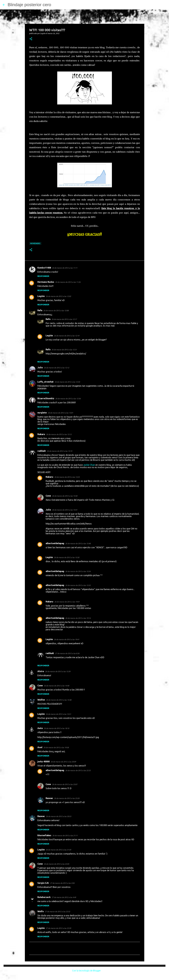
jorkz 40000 (44, 762)
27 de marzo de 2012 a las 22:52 (57, 912)
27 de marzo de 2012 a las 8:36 (67, 653)
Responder (43, 276)
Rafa (40, 310)
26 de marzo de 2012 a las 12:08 (56, 310)
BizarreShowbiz (46, 398)
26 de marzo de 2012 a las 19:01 (67, 602)
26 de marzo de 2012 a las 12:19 (67, 336)
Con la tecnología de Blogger (84, 971)
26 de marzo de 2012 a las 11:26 (68, 282)
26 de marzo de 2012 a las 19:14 (78, 618)
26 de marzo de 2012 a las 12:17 (64, 319)
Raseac (49, 798)
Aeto (40, 728)
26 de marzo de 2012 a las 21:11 (65, 835)
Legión (41, 296)
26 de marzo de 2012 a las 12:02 (58, 296)
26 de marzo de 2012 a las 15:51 (58, 714)
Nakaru (41, 434)
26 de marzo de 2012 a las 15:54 (78, 571)
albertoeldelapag (55, 543)
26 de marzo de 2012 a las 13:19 (59, 451)
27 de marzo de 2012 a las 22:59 (58, 928)
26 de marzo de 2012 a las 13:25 (67, 477)
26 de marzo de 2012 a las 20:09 (63, 762)
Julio (40, 367)
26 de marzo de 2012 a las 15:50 (67, 557)
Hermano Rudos (46, 282)
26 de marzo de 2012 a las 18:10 (56, 728)
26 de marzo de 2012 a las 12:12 (56, 368)
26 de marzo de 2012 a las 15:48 (78, 543)
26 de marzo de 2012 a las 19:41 (67, 639)
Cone (48, 496)
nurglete (42, 413)
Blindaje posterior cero (29, 5)
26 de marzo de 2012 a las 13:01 (60, 413)
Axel (40, 747)
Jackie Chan (89, 465)
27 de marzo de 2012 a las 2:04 (62, 883)
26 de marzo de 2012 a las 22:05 (56, 864)
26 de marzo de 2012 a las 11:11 (65, 268)
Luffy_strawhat (45, 382)
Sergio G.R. (43, 883)
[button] (31, 39)
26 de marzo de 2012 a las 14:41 (65, 510)
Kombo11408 (44, 268)
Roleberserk (44, 897)
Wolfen (41, 700)
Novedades (35, 243)
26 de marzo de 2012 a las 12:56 (68, 399)
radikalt (42, 451)
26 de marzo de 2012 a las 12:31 (64, 350)
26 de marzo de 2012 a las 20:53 (59, 816)
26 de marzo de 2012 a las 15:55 (78, 585)
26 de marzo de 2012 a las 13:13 (59, 434)
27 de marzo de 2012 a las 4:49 (64, 897)
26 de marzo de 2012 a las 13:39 (58, 671)
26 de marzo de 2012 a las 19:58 (56, 747)
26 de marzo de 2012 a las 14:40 (65, 496)
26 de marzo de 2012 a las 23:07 (65, 784)
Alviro (41, 671)
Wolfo (41, 911)
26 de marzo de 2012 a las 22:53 (78, 770)
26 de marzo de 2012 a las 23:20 (67, 798)
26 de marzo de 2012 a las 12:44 (67, 382)
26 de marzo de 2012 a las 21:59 (58, 850)
